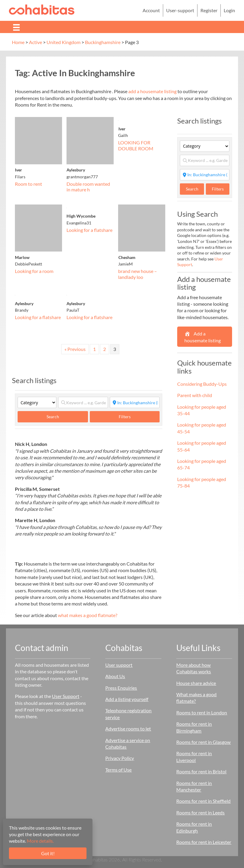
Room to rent (28, 184)
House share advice (196, 683)
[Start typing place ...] (135, 402)
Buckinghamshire (103, 42)
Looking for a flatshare (89, 230)
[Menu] (16, 27)
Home (18, 42)
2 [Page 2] (105, 349)
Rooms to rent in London (202, 712)
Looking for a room (34, 271)
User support (119, 665)
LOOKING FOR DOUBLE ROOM (136, 145)
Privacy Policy (120, 758)
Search (59, 416)
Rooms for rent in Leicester (204, 842)
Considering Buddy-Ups (202, 384)
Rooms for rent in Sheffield (203, 801)
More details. (40, 841)
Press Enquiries (121, 688)
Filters (125, 417)
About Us (115, 676)
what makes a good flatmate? (88, 615)
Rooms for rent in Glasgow (203, 742)
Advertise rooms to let (128, 729)
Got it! (48, 853)
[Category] (37, 402)
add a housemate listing (152, 91)
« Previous (75, 349)
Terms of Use (118, 770)
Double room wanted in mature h (88, 187)
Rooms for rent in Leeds (200, 812)
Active (35, 42)
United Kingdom (64, 42)
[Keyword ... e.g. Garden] (83, 402)
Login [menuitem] (229, 10)
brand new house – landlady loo (138, 274)
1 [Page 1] (94, 349)
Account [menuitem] (151, 10)
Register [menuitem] (209, 10)
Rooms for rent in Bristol (201, 771)
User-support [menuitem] (180, 10)
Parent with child (195, 395)
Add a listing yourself (127, 699)
